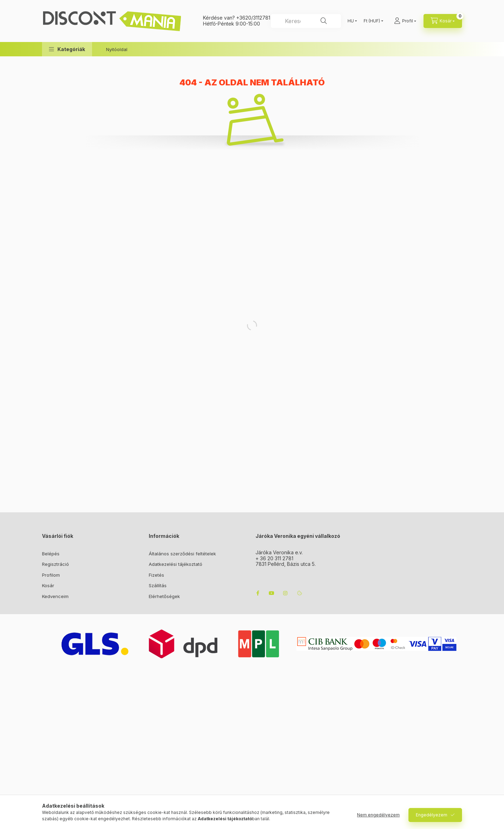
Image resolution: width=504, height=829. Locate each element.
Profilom (51, 575)
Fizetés (156, 575)
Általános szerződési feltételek (182, 554)
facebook (258, 593)
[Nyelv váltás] (351, 21)
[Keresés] (324, 21)
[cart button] (443, 21)
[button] (67, 49)
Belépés (51, 554)
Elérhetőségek (164, 596)
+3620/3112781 (253, 18)
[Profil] (405, 21)
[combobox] (306, 21)
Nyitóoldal (117, 49)
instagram (286, 593)
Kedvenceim (55, 596)
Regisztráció (55, 564)
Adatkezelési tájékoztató (176, 564)
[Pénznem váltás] (372, 21)
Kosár (48, 585)
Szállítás (158, 585)
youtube (272, 593)
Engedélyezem (432, 815)
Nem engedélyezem (378, 815)
